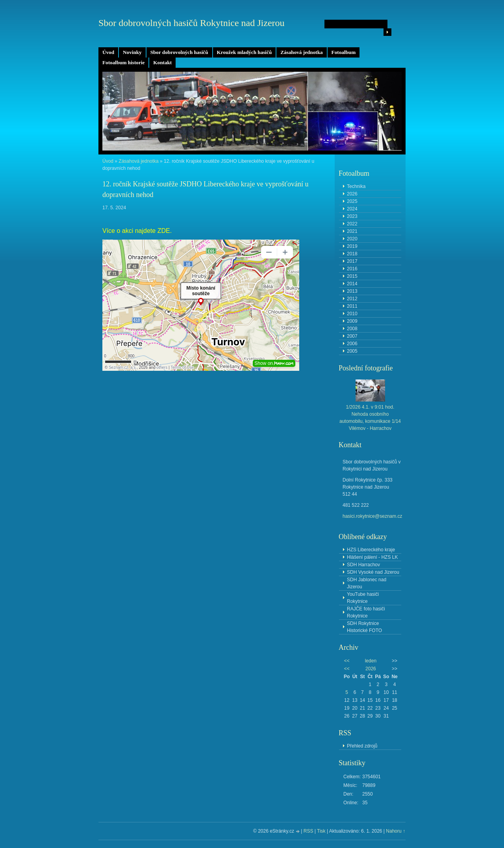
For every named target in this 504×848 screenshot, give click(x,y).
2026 (352, 194)
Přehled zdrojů (362, 746)
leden (371, 661)
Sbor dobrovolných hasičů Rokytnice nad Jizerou (192, 23)
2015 (352, 276)
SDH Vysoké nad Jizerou (373, 572)
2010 (352, 314)
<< (347, 661)
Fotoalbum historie (123, 62)
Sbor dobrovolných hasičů (179, 52)
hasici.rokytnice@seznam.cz (372, 516)
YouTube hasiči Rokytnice (363, 598)
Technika (356, 186)
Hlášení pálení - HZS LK (372, 557)
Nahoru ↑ (396, 831)
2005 (352, 351)
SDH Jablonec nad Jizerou (367, 583)
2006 (352, 344)
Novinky (132, 52)
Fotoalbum (344, 52)
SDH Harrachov (363, 565)
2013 (352, 291)
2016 (352, 269)
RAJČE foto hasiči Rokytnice (366, 612)
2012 (352, 299)
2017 (352, 261)
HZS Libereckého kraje (371, 550)
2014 (352, 284)
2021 (352, 231)
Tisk (321, 831)
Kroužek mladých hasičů (245, 52)
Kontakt (162, 62)
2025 (352, 201)
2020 (352, 239)
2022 (352, 224)
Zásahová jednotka (301, 52)
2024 (352, 209)
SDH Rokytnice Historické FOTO (364, 627)
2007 (352, 336)
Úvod (108, 52)
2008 (352, 329)
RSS (309, 831)
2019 (352, 246)
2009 (352, 321)
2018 (352, 254)
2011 (352, 306)
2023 (352, 216)
